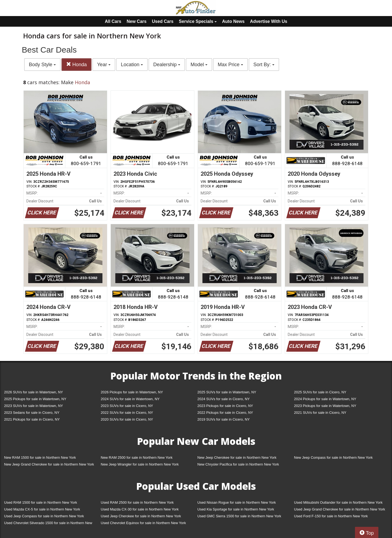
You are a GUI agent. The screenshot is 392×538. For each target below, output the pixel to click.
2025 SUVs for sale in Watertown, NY (227, 392)
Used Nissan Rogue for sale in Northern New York (237, 502)
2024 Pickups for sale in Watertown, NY (325, 399)
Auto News (233, 21)
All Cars (113, 21)
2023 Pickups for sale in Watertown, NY (325, 406)
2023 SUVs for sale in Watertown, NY (33, 406)
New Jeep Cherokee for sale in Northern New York (237, 458)
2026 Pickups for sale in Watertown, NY (132, 392)
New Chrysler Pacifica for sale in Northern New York (238, 464)
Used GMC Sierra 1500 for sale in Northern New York (239, 516)
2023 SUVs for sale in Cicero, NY (127, 406)
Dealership (167, 65)
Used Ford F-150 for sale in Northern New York (331, 516)
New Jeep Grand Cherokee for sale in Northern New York (49, 464)
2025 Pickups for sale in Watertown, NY (35, 399)
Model (199, 65)
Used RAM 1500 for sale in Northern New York (41, 502)
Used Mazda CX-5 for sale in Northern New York (42, 509)
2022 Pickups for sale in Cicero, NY (225, 413)
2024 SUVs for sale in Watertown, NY (130, 399)
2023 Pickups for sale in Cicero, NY (225, 406)
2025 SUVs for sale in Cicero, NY (320, 392)
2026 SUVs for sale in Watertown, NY (33, 392)
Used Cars (163, 21)
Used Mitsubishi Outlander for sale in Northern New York (338, 502)
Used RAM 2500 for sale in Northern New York (137, 502)
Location (132, 65)
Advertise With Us (269, 21)
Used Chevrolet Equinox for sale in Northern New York (143, 523)
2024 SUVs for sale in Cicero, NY (223, 399)
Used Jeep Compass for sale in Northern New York (44, 516)
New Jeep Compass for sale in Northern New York (333, 458)
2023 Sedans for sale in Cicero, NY (32, 413)
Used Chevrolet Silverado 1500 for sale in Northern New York (48, 524)
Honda (76, 64)
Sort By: (264, 65)
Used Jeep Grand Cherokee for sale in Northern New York (340, 509)
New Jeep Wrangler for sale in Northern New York (140, 464)
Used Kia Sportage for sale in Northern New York (236, 509)
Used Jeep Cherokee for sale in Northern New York (141, 516)
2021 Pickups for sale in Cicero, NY (32, 419)
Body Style (42, 65)
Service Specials (198, 21)
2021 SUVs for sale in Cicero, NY (320, 413)
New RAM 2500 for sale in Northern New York (137, 458)
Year (104, 65)
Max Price (230, 65)
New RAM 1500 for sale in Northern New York (40, 458)
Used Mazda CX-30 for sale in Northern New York (140, 509)
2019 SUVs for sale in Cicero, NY (223, 419)
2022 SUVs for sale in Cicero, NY (127, 413)
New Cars (137, 21)
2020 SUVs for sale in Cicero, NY (127, 419)
